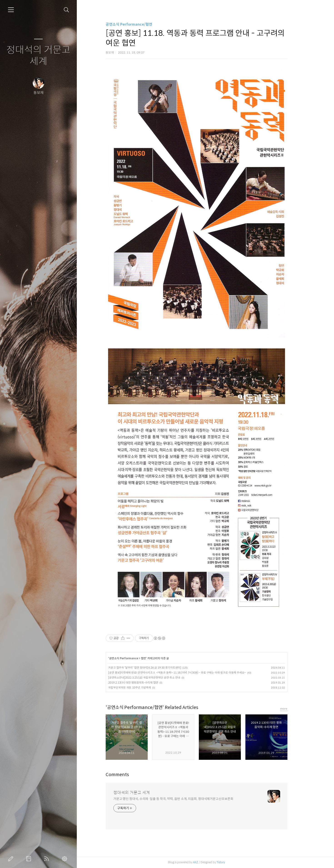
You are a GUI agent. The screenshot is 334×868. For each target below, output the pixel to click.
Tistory (230, 862)
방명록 (30, 859)
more (293, 709)
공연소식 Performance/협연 (138, 24)
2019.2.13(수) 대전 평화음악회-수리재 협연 (142, 683)
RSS (47, 859)
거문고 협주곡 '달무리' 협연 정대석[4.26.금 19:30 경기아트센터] (153, 668)
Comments (126, 775)
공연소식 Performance (132, 658)
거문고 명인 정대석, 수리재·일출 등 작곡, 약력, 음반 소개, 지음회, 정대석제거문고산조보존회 (182, 799)
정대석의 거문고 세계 (38, 56)
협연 (152, 658)
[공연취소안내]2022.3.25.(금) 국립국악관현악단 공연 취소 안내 (153, 678)
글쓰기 (12, 859)
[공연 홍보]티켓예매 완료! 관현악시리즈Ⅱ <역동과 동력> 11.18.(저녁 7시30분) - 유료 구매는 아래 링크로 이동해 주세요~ (186, 673)
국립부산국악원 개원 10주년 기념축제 (138, 688)
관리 (65, 859)
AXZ (204, 862)
